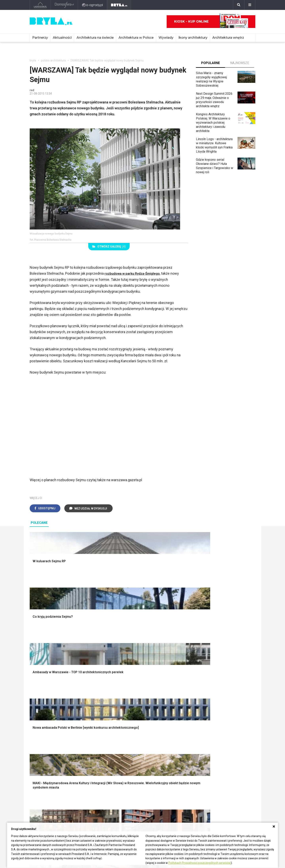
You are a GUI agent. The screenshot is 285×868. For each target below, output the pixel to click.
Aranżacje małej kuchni (164, 744)
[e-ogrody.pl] (93, 5)
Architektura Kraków (43, 783)
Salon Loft (98, 752)
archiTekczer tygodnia (184, 779)
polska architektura (53, 60)
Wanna (153, 707)
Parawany (214, 752)
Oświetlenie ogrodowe (49, 689)
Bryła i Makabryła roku (184, 788)
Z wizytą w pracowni (183, 797)
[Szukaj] (239, 5)
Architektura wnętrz (228, 38)
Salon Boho (99, 748)
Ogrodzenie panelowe (106, 698)
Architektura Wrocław (44, 788)
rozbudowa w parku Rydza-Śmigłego (134, 273)
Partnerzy (40, 38)
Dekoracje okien (160, 698)
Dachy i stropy (101, 707)
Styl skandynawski (220, 703)
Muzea (127, 783)
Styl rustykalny (217, 707)
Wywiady (166, 38)
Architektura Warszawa (46, 779)
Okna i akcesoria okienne (108, 712)
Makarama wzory (161, 694)
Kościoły (128, 788)
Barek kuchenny (218, 744)
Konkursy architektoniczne (187, 801)
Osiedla (81, 783)
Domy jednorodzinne (90, 779)
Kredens (213, 739)
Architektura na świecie (95, 38)
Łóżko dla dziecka (219, 735)
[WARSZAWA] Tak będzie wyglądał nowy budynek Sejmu (107, 60)
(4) (109, 247)
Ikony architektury (193, 38)
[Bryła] (119, 5)
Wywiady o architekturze (139, 805)
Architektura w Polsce (136, 38)
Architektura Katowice (45, 797)
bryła (33, 60)
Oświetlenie (157, 712)
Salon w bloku (101, 739)
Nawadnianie (42, 694)
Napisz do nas (225, 791)
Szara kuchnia (158, 739)
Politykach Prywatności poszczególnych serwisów (200, 863)
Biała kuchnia (158, 735)
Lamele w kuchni (160, 752)
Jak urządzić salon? (105, 735)
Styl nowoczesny (45, 752)
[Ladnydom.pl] (40, 5)
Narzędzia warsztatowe (107, 694)
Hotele (127, 797)
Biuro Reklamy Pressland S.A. (232, 785)
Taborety (213, 757)
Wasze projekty (179, 783)
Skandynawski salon (105, 744)
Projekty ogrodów (45, 698)
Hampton (213, 694)
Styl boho (213, 689)
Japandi (38, 748)
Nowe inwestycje (134, 801)
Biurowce (82, 792)
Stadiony (82, 788)
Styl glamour (215, 698)
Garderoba (156, 703)
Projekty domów (102, 689)
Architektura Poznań (44, 792)
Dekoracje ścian (160, 689)
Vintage (38, 739)
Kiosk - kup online (211, 22)
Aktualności (62, 38)
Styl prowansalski (219, 716)
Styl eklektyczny (44, 735)
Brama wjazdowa (103, 716)
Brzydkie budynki (42, 801)
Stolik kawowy (217, 748)
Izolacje (96, 703)
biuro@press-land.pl (229, 779)
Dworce (81, 797)
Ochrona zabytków (181, 792)
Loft (210, 712)
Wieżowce (130, 792)
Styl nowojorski (44, 744)
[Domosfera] (64, 5)
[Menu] (250, 5)
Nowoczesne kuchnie (164, 748)
